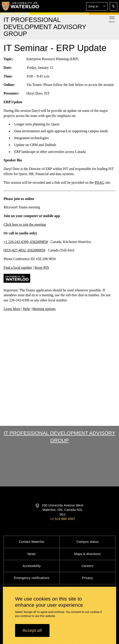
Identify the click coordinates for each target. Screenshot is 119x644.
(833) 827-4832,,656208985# (24, 250)
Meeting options (44, 309)
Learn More (12, 309)
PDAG (99, 183)
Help (26, 309)
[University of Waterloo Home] (21, 6)
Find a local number (18, 268)
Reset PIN (42, 268)
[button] (97, 6)
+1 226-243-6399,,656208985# (26, 242)
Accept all (32, 630)
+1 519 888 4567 (63, 519)
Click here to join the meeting (25, 224)
